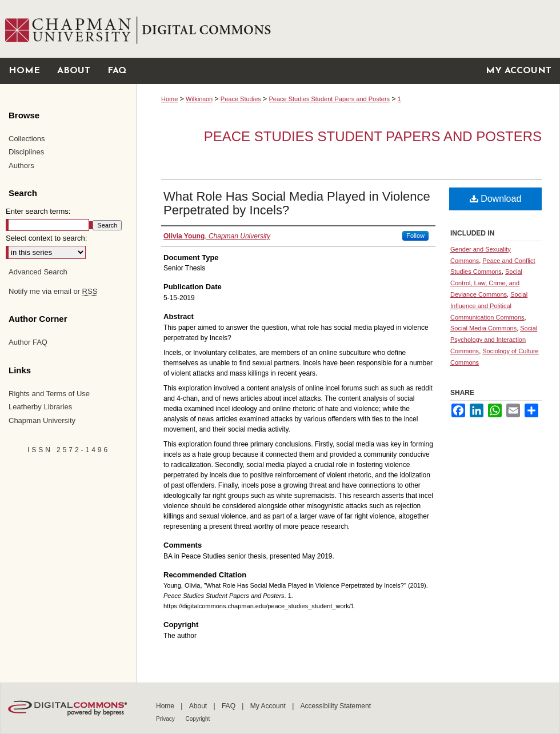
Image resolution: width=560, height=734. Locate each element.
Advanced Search (38, 272)
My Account (269, 706)
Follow (415, 236)
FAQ (229, 706)
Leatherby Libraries (40, 407)
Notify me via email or (53, 292)
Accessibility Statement (336, 706)
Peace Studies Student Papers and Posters (329, 99)
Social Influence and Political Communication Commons (489, 306)
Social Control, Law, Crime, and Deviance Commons (486, 283)
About (199, 706)
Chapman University (42, 420)
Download (496, 199)
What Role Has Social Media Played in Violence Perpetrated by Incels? (297, 203)
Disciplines (26, 152)
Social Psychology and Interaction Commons (494, 340)
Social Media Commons (483, 328)
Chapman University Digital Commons (348, 29)
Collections (27, 139)
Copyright (198, 719)
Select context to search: (46, 238)
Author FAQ (28, 342)
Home (169, 99)
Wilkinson (199, 99)
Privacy (166, 719)
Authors (21, 165)
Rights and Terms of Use (49, 394)
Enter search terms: (38, 211)
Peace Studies (241, 99)
